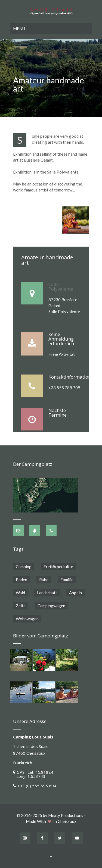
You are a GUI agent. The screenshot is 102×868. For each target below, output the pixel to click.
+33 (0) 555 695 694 (37, 786)
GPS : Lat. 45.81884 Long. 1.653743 (33, 774)
